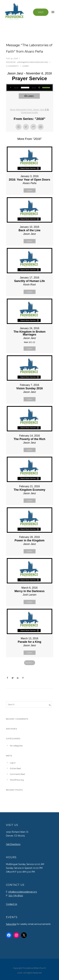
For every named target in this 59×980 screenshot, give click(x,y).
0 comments (12, 66)
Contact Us (12, 904)
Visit (41, 12)
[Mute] (40, 88)
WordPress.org (17, 780)
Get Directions (13, 844)
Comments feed (17, 774)
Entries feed (15, 768)
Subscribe (11, 924)
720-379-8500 (16, 896)
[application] (30, 88)
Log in (13, 763)
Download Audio (29, 112)
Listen (31, 96)
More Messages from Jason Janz (27, 110)
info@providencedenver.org (23, 892)
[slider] (25, 88)
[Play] (11, 88)
